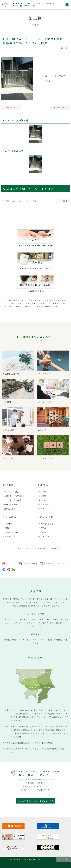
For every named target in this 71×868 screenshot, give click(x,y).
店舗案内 (42, 500)
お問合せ (49, 801)
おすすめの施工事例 (13, 500)
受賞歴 (7, 528)
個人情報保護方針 (41, 548)
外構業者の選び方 (46, 524)
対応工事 (42, 528)
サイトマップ (18, 548)
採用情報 (55, 548)
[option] (36, 134)
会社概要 (42, 496)
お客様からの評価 (12, 532)
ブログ (41, 509)
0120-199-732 (28, 801)
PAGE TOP (65, 859)
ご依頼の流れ (44, 532)
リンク (29, 548)
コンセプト (43, 492)
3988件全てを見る (12, 492)
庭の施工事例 (10, 509)
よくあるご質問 (45, 537)
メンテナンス (10, 537)
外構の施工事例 (11, 505)
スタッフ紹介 (44, 505)
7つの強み (9, 524)
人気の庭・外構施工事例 (14, 496)
